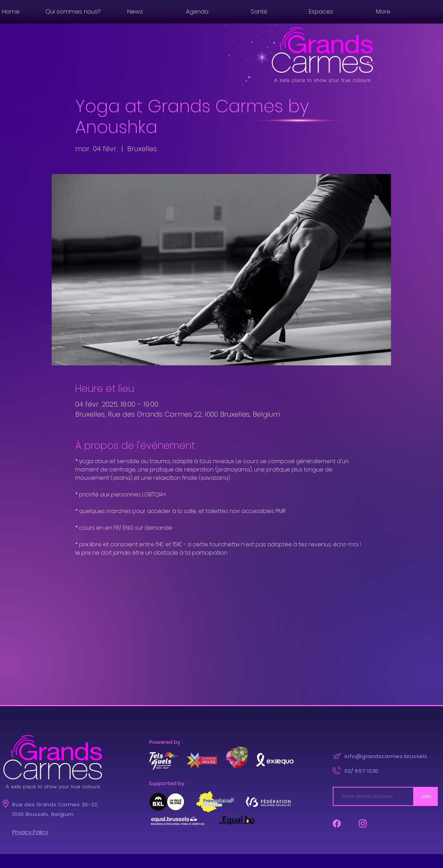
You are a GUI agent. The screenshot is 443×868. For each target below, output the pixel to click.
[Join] (426, 796)
